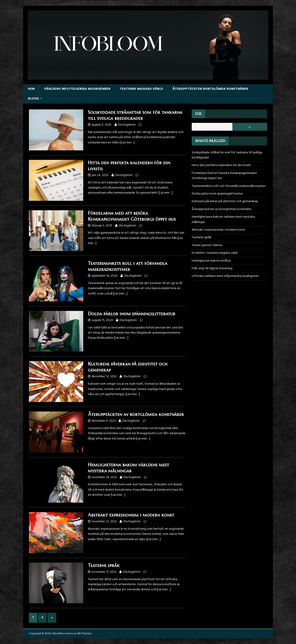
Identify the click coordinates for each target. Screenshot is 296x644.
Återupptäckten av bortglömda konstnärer (136, 414)
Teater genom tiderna (207, 245)
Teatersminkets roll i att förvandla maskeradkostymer (128, 266)
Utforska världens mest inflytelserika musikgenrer (225, 276)
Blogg (33, 99)
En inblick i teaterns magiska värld (215, 253)
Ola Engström (127, 125)
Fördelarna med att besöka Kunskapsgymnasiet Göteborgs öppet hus (132, 216)
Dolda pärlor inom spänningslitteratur (132, 314)
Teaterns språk (104, 565)
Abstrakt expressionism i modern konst (131, 515)
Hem (31, 89)
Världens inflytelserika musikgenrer (77, 89)
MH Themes (84, 634)
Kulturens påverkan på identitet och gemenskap (225, 201)
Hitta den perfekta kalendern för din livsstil (221, 165)
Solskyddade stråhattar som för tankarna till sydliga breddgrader (135, 115)
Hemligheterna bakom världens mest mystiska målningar (128, 468)
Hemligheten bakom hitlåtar (211, 261)
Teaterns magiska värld (141, 89)
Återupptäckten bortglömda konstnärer (210, 89)
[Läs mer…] (127, 143)
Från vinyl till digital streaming (212, 268)
